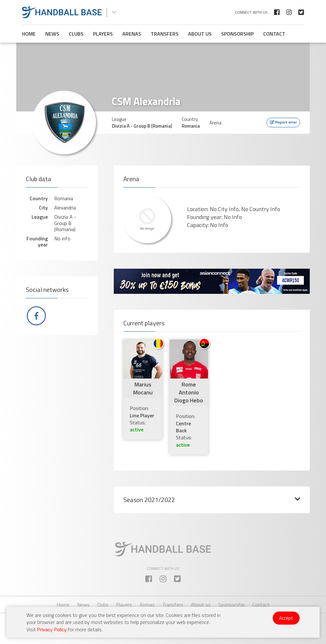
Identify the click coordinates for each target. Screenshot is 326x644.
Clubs (76, 34)
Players (103, 34)
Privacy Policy (52, 629)
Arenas (132, 34)
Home (29, 34)
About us (200, 34)
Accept (286, 618)
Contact (274, 34)
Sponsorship (237, 34)
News (52, 34)
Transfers (165, 34)
